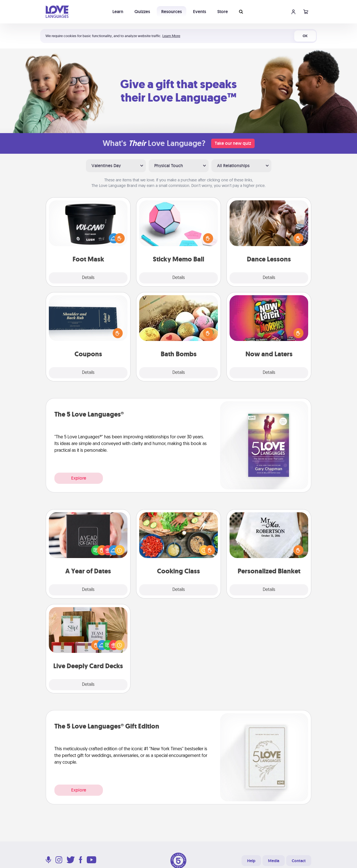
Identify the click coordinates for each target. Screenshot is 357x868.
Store (223, 12)
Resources (172, 12)
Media (274, 861)
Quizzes (142, 12)
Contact (299, 861)
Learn (118, 12)
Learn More (171, 36)
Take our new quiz (233, 143)
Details (88, 278)
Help (251, 861)
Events (200, 12)
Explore (79, 478)
